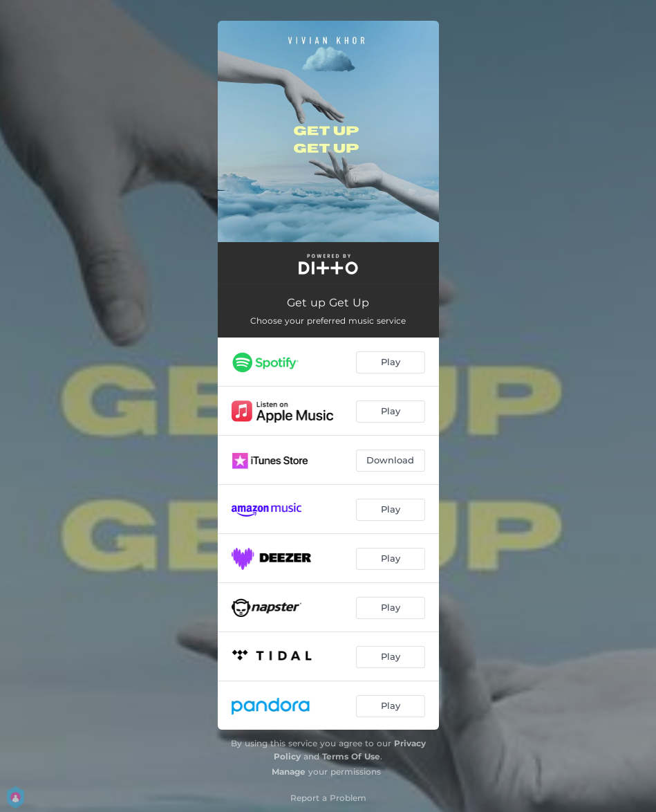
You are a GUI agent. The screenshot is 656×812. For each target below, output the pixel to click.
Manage (289, 772)
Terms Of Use (351, 756)
